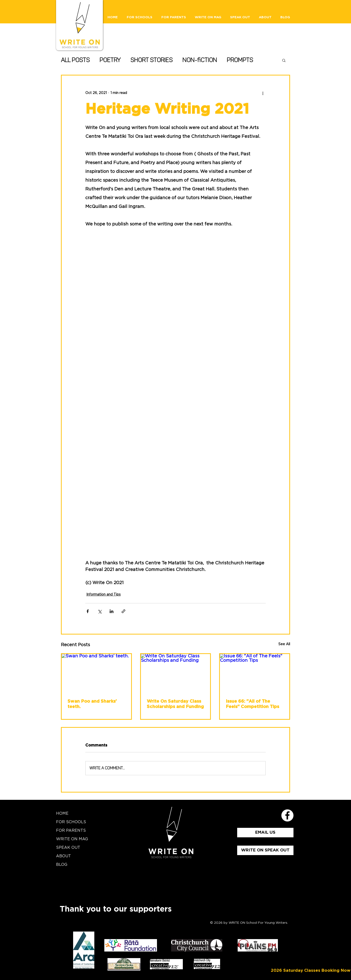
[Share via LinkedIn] (112, 611)
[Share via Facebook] (88, 611)
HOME (62, 813)
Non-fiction (200, 60)
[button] (284, 60)
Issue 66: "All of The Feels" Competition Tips (252, 704)
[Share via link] (123, 611)
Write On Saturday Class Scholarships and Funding (175, 704)
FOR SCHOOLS (71, 822)
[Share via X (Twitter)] (100, 611)
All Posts (75, 60)
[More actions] (263, 93)
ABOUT (63, 856)
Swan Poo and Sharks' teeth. (92, 704)
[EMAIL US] (265, 833)
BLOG (62, 865)
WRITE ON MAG (72, 839)
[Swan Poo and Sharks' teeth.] (96, 673)
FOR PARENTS (71, 831)
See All (284, 644)
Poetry (110, 60)
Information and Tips (103, 595)
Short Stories (151, 60)
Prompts (240, 60)
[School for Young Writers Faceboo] (287, 815)
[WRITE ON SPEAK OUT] (265, 850)
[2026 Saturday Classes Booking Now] (311, 970)
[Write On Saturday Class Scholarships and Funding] (176, 673)
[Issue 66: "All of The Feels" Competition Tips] (255, 673)
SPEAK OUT (68, 848)
